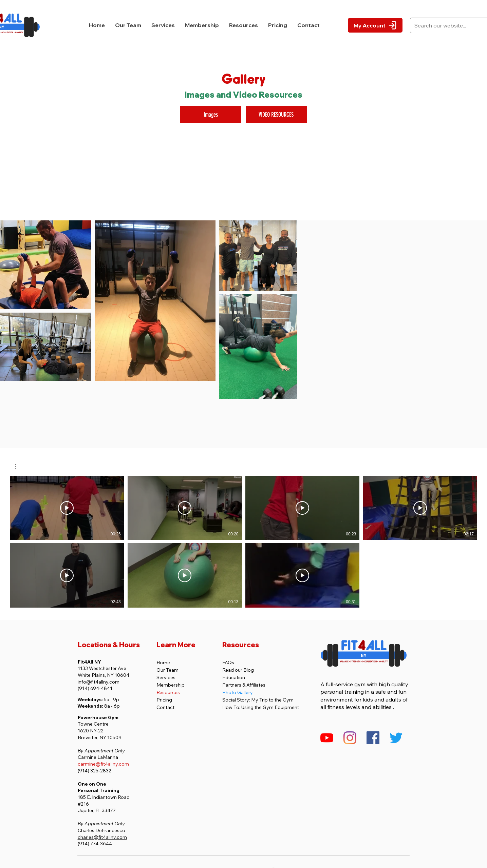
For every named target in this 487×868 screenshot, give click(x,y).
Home (163, 663)
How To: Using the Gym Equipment (261, 707)
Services (166, 677)
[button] (163, 25)
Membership (171, 685)
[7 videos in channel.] (243, 542)
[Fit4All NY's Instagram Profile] (350, 738)
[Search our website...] (449, 25)
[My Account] (375, 25)
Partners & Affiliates (244, 685)
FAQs (228, 663)
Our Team (167, 670)
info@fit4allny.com (99, 682)
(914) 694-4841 (95, 688)
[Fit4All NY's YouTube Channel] (327, 738)
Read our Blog (238, 670)
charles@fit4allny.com (102, 837)
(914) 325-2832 (95, 771)
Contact (165, 707)
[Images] (211, 115)
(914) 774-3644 (95, 844)
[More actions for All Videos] (19, 467)
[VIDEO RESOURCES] (276, 115)
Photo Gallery (238, 692)
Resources (168, 692)
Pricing (164, 700)
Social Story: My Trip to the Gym (258, 700)
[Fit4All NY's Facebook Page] (373, 738)
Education (234, 677)
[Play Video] (67, 508)
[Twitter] (396, 738)
